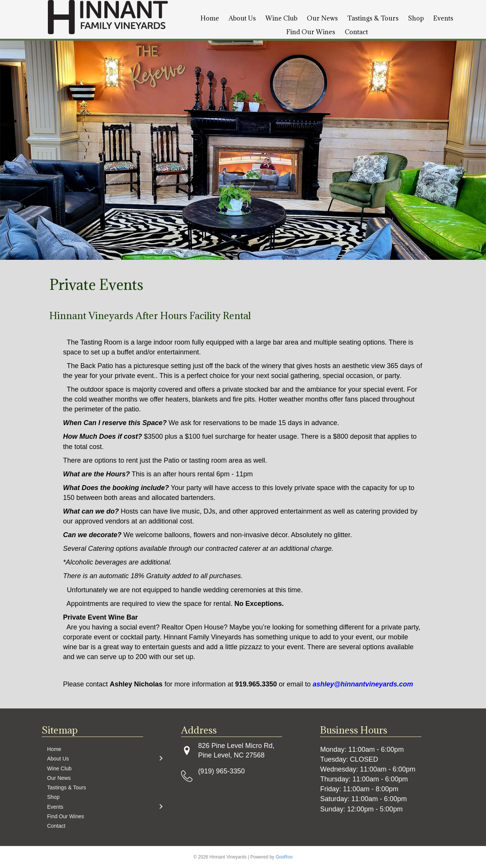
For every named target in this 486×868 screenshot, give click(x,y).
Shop (416, 18)
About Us (242, 18)
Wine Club (281, 18)
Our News (322, 18)
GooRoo (284, 857)
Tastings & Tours (373, 18)
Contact (356, 32)
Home (210, 18)
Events (443, 18)
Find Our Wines (311, 32)
